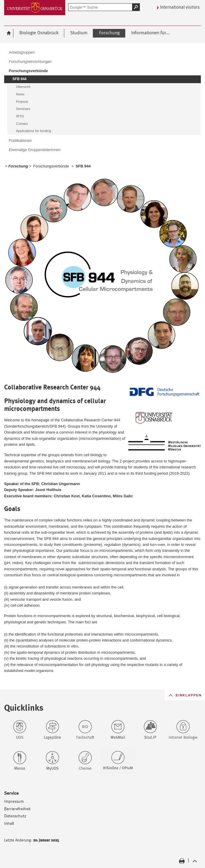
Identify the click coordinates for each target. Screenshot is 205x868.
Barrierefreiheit (17, 809)
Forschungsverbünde (51, 166)
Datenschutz (15, 816)
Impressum (14, 801)
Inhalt (9, 823)
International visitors (180, 7)
